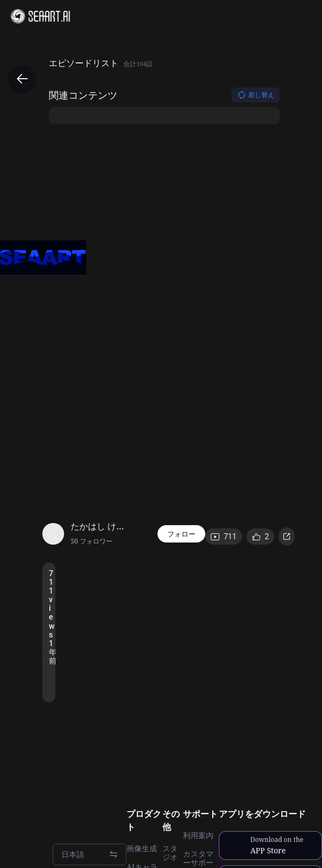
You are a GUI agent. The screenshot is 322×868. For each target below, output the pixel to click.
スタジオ (170, 853)
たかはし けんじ (100, 526)
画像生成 (142, 848)
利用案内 (198, 835)
